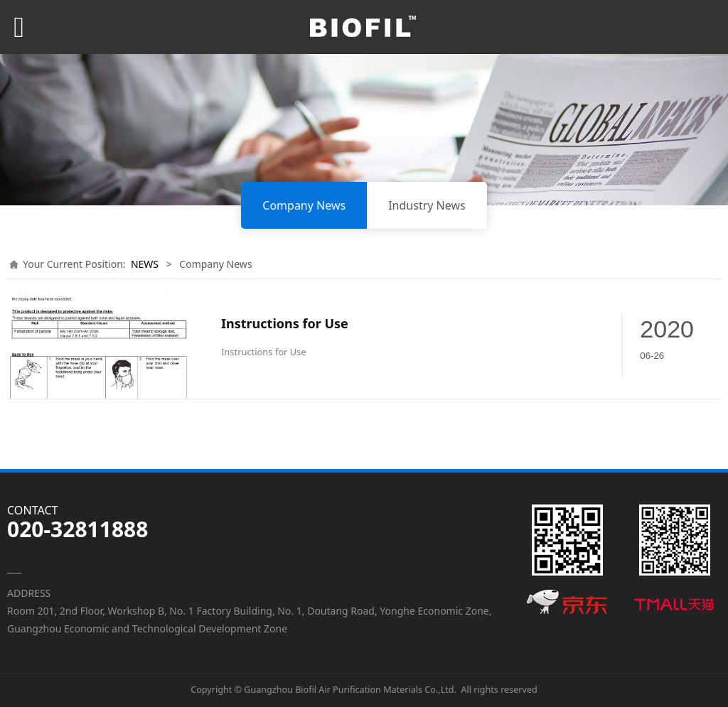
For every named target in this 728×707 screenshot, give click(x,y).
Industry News (427, 205)
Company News (304, 205)
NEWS (145, 264)
